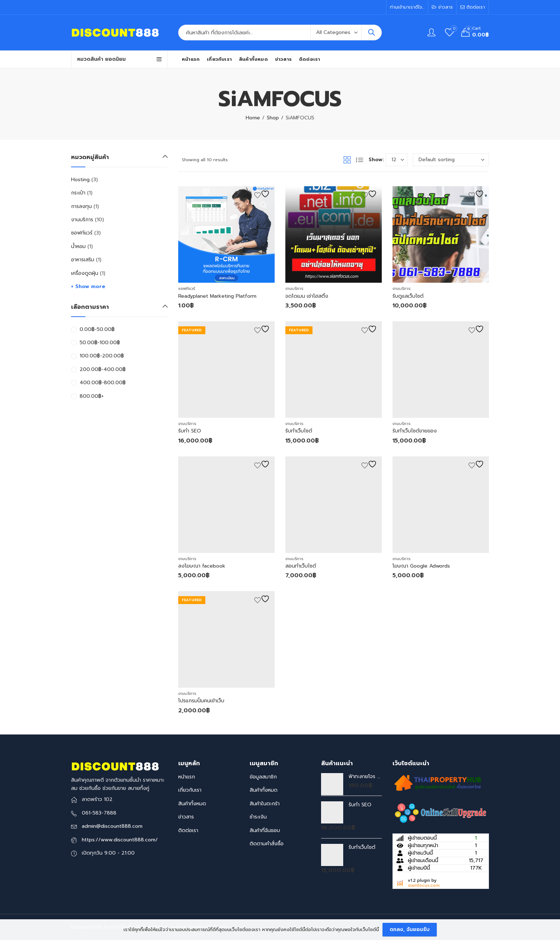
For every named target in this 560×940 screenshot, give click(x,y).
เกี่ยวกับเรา (190, 790)
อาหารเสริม (83, 260)
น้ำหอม (78, 246)
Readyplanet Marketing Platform (217, 296)
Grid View (347, 160)
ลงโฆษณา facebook (202, 566)
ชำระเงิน (258, 817)
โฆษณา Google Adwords (421, 566)
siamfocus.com (424, 885)
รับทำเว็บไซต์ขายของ (415, 431)
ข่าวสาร (186, 817)
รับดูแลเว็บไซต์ (408, 296)
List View (360, 160)
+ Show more (88, 286)
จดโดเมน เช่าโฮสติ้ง (307, 296)
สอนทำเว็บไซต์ (301, 566)
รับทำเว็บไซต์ (299, 431)
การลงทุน (81, 206)
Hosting (80, 180)
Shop (273, 118)
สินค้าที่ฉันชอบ (265, 830)
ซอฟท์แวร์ (187, 289)
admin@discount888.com (112, 826)
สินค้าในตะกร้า (265, 804)
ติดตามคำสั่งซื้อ (267, 844)
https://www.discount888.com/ (120, 840)
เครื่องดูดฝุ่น (85, 273)
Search (371, 33)
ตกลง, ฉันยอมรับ (410, 929)
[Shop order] (451, 160)
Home (253, 118)
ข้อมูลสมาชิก (263, 777)
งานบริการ (294, 289)
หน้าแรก (187, 777)
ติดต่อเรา (188, 830)
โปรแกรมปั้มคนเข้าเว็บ (201, 701)
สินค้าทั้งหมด (192, 804)
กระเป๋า (78, 193)
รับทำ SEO (190, 431)
